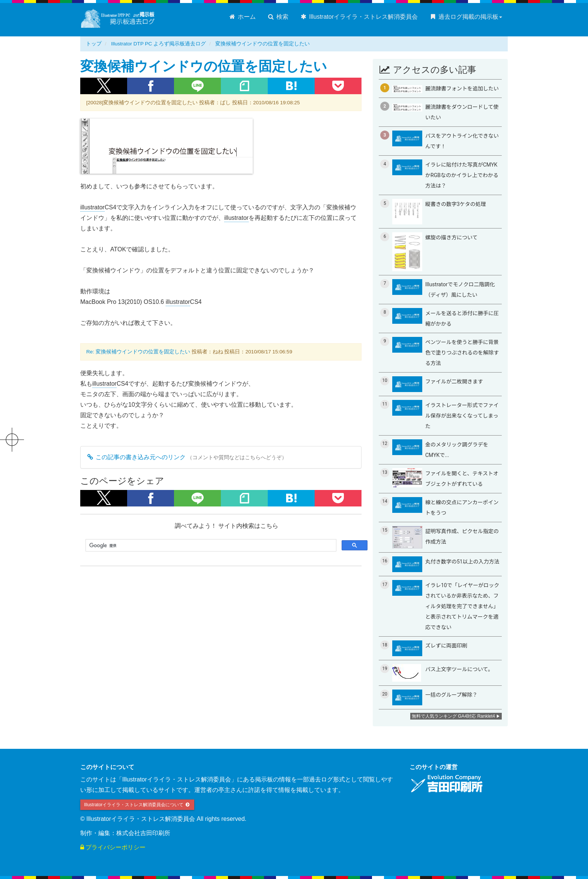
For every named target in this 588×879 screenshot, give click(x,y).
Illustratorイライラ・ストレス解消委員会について (137, 805)
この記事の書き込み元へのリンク (136, 457)
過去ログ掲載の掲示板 (466, 17)
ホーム (242, 17)
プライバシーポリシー (113, 847)
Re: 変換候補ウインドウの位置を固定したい (138, 352)
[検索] (210, 545)
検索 (278, 17)
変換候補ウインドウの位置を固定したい (262, 44)
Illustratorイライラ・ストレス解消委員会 (359, 17)
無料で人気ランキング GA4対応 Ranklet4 (453, 716)
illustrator (92, 207)
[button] (104, 86)
